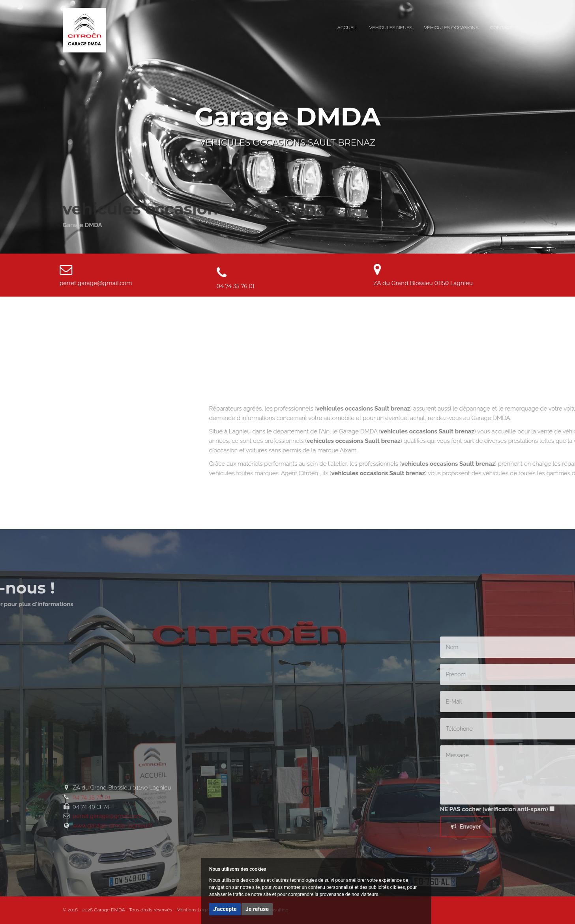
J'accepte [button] (225, 909)
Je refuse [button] (257, 909)
